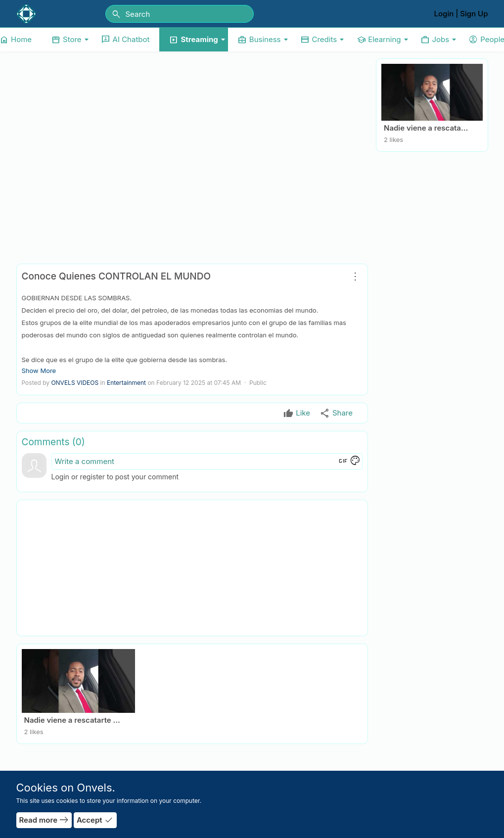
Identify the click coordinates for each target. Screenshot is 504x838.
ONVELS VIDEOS (75, 383)
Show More (39, 371)
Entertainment (126, 383)
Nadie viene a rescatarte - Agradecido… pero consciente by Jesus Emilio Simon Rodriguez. (427, 128)
